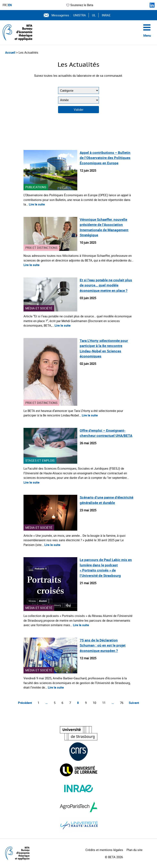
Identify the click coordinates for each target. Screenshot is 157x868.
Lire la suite (37, 204)
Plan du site (135, 850)
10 (94, 703)
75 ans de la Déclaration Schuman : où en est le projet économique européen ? (103, 645)
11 (104, 703)
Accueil (11, 52)
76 (122, 703)
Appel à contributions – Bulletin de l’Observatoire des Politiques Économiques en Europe (105, 158)
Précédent (25, 703)
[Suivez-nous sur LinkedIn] (152, 5)
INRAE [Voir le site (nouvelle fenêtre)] (106, 15)
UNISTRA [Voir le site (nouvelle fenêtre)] (80, 15)
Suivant (134, 703)
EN (10, 5)
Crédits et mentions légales (104, 850)
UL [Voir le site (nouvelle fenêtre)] (94, 15)
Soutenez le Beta (80, 5)
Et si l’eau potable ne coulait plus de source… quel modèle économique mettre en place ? (106, 285)
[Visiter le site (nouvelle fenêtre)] (79, 733)
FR (4, 5)
